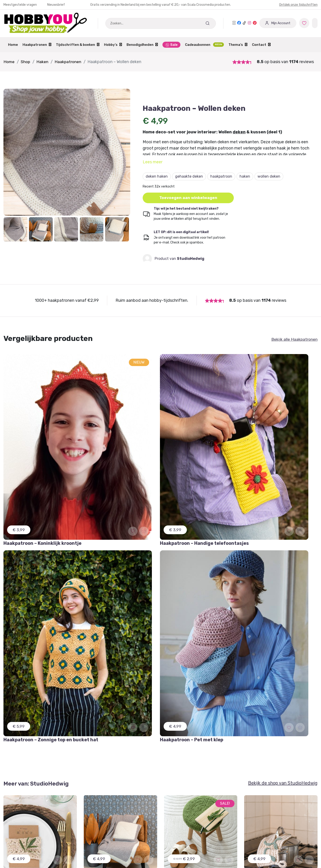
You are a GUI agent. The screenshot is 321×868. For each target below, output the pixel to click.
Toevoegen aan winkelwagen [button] (189, 198)
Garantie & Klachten (21, 807)
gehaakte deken (189, 176)
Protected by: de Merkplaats (188, 833)
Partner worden (97, 816)
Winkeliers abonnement (104, 824)
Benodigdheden (142, 45)
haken (245, 176)
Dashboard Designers (102, 807)
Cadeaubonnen (204, 45)
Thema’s (238, 45)
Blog (168, 824)
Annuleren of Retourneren (26, 816)
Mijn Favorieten (17, 798)
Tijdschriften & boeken (78, 45)
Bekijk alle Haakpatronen (294, 340)
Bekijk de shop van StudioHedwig (283, 498)
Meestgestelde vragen (20, 5)
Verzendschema (178, 807)
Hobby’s (113, 45)
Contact (261, 45)
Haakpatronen (37, 45)
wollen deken (269, 176)
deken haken (157, 176)
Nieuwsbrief (56, 5)
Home (13, 45)
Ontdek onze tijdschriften (298, 5)
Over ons (172, 816)
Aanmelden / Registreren (106, 798)
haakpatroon (221, 176)
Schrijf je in (109, 717)
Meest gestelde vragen (23, 824)
